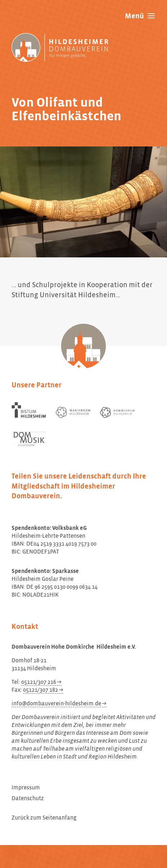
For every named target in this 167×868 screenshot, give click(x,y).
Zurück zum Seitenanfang (44, 818)
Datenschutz (28, 799)
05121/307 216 (39, 682)
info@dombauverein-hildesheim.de (56, 704)
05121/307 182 (40, 690)
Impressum (26, 788)
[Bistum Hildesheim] (29, 410)
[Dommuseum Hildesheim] (117, 412)
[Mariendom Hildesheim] (73, 412)
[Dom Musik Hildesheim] (29, 439)
